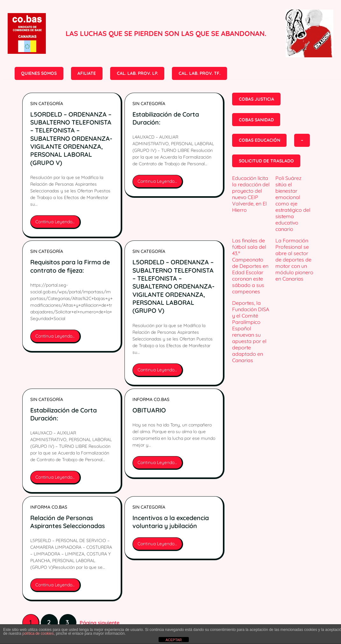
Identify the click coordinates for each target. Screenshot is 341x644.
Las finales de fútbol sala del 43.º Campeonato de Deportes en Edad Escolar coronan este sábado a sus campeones (250, 266)
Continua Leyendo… (57, 224)
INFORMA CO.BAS (151, 399)
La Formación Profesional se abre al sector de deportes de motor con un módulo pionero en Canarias (294, 260)
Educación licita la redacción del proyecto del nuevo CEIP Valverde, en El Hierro (251, 194)
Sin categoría (47, 104)
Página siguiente (99, 623)
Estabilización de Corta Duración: (166, 118)
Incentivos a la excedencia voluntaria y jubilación (171, 522)
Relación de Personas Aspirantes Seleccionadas (67, 522)
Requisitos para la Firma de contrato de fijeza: (70, 266)
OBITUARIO (149, 410)
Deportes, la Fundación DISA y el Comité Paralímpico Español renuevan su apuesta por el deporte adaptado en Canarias (251, 332)
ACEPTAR (174, 640)
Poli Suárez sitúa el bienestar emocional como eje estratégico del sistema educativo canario (293, 204)
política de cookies (38, 633)
